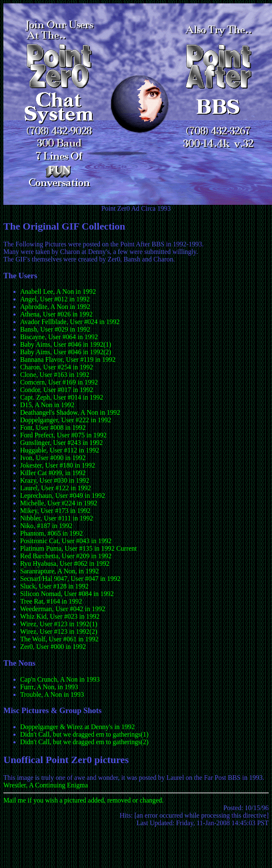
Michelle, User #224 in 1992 (59, 503)
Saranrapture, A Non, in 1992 (60, 571)
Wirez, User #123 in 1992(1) (59, 624)
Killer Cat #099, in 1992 (53, 473)
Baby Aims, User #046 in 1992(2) (66, 352)
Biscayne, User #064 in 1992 (59, 337)
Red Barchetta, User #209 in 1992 (66, 556)
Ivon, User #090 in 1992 (53, 458)
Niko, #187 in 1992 (46, 526)
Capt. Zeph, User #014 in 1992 (62, 397)
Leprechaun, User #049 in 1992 (63, 495)
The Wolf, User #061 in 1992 (59, 639)
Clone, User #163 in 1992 (55, 375)
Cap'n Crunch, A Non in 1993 (60, 679)
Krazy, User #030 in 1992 (55, 480)
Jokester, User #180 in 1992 (58, 465)
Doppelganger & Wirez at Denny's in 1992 (77, 727)
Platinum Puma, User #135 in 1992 (67, 548)
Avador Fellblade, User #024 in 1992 (70, 322)
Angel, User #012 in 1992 (55, 299)
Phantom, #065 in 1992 (51, 533)
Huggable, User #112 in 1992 (60, 450)
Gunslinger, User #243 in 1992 (61, 443)
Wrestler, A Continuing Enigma (46, 785)
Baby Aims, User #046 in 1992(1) (66, 344)
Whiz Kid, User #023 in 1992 (60, 616)
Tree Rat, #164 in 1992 (51, 601)
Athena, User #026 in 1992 (56, 314)
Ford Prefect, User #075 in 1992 (63, 435)
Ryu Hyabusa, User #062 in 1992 (65, 563)
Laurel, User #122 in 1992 (55, 488)
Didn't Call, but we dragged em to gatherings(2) (84, 742)
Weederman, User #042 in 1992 (63, 609)
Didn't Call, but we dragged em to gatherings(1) (84, 734)
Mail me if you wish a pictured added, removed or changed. (84, 800)
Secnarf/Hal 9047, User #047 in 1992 (70, 579)
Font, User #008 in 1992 (53, 427)
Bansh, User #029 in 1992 (55, 329)
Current (127, 548)
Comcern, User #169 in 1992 (59, 382)
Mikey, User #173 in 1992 (55, 511)
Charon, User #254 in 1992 (57, 367)
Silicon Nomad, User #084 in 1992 (67, 594)
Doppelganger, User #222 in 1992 (66, 420)
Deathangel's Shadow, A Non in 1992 (70, 412)
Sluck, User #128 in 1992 (54, 586)
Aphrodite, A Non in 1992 (55, 307)
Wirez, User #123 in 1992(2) (59, 631)
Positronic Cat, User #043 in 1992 (66, 541)
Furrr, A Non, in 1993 (49, 687)
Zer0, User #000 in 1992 (53, 647)
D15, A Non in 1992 (47, 405)
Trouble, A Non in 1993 (52, 694)
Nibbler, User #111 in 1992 (57, 518)
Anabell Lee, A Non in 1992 (58, 292)
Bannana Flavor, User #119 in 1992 (68, 359)
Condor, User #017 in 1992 (57, 390)
